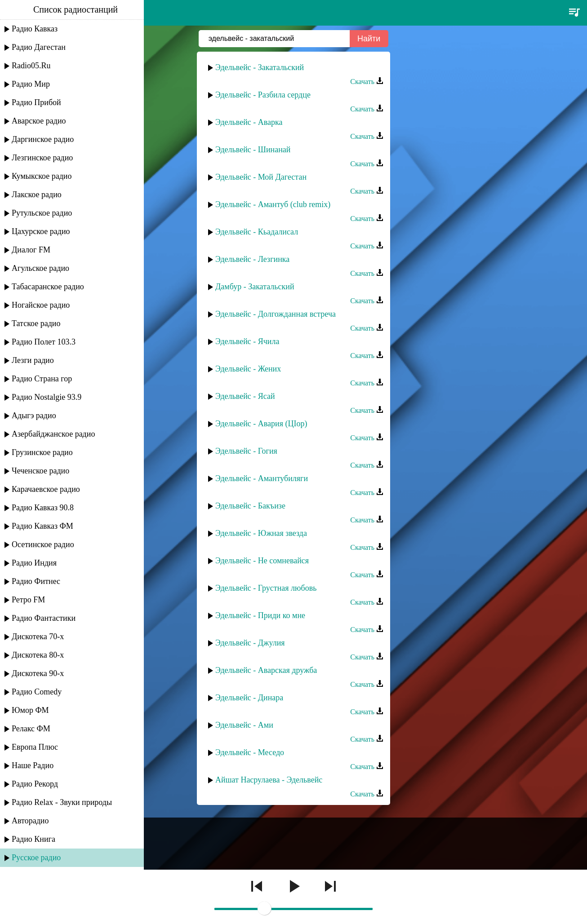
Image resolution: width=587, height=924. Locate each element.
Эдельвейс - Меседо (250, 752)
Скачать (367, 82)
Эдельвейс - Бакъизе (250, 506)
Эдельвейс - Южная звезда (261, 533)
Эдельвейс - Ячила (247, 341)
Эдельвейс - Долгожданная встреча (276, 314)
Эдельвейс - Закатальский (260, 67)
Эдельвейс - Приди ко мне (260, 615)
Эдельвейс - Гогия (246, 451)
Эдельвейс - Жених (248, 369)
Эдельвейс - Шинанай (253, 150)
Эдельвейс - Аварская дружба (266, 670)
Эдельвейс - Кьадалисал (257, 232)
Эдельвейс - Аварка (249, 122)
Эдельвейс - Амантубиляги (262, 478)
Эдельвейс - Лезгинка (252, 259)
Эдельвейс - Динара (249, 698)
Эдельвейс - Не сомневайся (262, 561)
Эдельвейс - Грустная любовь (266, 588)
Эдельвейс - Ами (244, 725)
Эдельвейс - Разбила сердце (263, 95)
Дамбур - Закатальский (255, 287)
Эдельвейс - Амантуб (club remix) (273, 204)
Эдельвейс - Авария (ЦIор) (261, 424)
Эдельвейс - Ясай (245, 396)
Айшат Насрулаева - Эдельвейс (269, 780)
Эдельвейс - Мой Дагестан (261, 177)
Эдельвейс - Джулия (250, 643)
